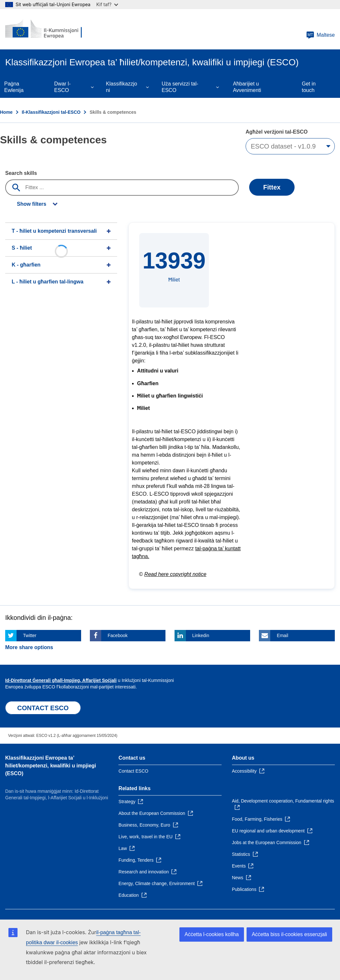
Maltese (321, 35)
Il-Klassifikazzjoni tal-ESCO (51, 112)
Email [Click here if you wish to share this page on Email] (282, 635)
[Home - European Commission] (44, 29)
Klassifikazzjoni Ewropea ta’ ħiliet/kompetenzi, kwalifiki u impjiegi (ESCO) (51, 766)
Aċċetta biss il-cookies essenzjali (289, 934)
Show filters (32, 204)
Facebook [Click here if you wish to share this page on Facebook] (118, 635)
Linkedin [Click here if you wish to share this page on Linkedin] (201, 635)
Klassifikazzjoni (122, 87)
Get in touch (309, 87)
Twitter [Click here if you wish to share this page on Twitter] (30, 635)
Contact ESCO (133, 771)
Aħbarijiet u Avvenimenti (247, 87)
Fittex (272, 187)
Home (6, 112)
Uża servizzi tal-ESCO (180, 87)
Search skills (21, 173)
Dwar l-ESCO (62, 87)
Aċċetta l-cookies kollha (212, 934)
